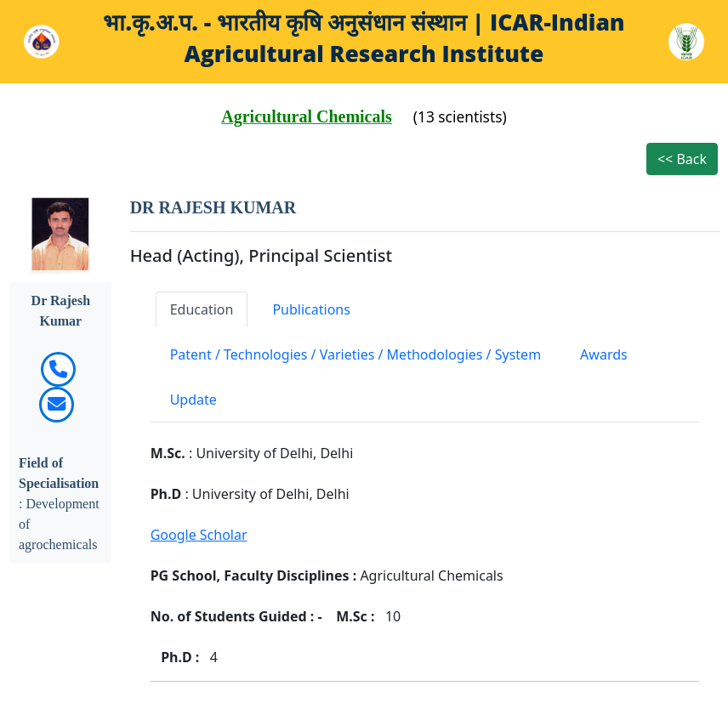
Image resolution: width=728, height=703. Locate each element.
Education (202, 309)
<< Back (682, 159)
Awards (604, 354)
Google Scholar (199, 535)
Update (193, 400)
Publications (311, 309)
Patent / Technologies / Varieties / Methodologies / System (355, 354)
